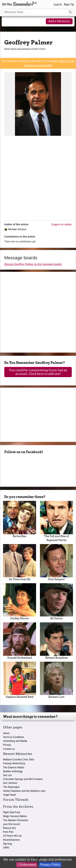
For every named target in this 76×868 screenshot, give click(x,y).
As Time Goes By (20, 562)
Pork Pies (8, 832)
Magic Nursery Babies (15, 816)
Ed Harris (57, 602)
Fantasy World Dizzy (14, 763)
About (6, 733)
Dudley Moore (20, 602)
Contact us (9, 749)
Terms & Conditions (14, 737)
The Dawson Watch (14, 768)
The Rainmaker (11, 787)
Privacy (7, 745)
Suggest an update (62, 224)
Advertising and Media (15, 741)
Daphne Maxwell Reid (20, 680)
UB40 (6, 848)
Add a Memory (59, 21)
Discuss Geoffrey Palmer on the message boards (33, 264)
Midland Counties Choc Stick (19, 760)
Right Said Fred (11, 812)
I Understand (27, 865)
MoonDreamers (11, 840)
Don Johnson (10, 783)
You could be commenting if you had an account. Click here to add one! (38, 372)
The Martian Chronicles (16, 820)
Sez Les (7, 775)
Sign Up (69, 4)
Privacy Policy (50, 865)
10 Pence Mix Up (12, 836)
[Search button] (70, 12)
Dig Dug (7, 844)
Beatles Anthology (13, 771)
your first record (11, 824)
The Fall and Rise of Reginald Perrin (57, 521)
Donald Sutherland (20, 641)
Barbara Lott (57, 680)
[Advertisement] (38, 179)
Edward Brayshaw (57, 641)
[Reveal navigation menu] (7, 22)
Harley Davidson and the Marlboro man (24, 791)
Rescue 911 (10, 828)
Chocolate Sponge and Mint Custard (23, 779)
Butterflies (20, 519)
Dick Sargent (57, 562)
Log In (58, 4)
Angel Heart (9, 795)
